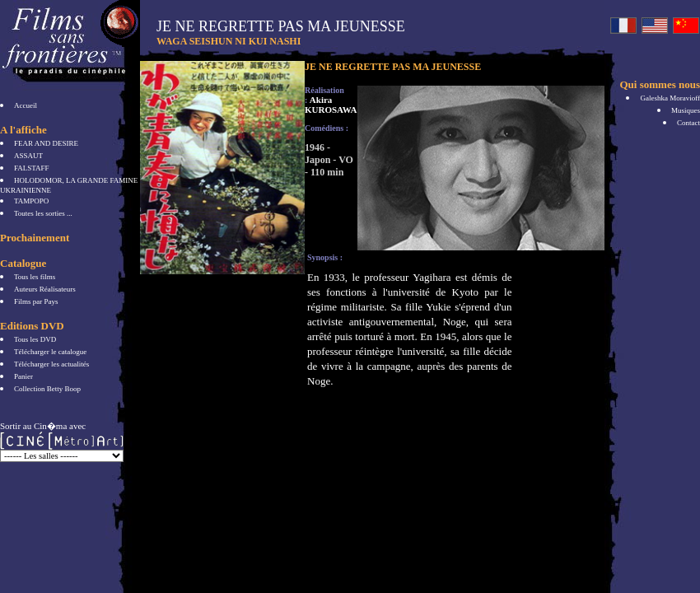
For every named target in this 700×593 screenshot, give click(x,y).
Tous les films (35, 277)
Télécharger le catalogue (50, 352)
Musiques (686, 110)
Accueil (26, 105)
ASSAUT (28, 156)
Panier (23, 376)
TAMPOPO (31, 201)
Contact (688, 123)
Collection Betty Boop (47, 389)
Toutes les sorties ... (43, 213)
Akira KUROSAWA (331, 105)
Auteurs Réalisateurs (45, 289)
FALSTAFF (32, 168)
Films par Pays (36, 301)
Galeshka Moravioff (670, 98)
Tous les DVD (35, 339)
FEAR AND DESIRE (46, 143)
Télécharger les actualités (51, 364)
